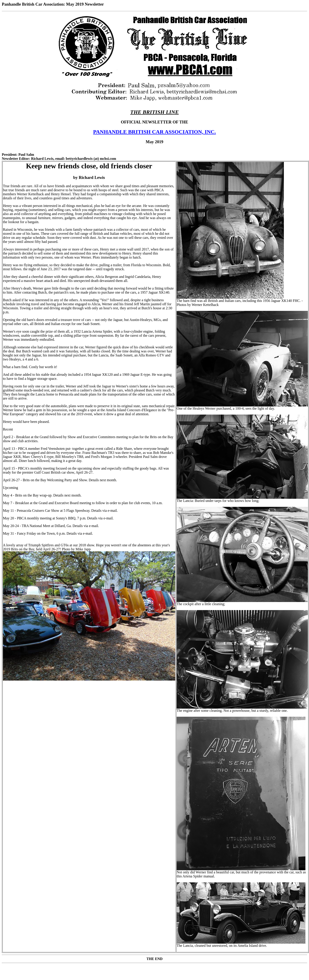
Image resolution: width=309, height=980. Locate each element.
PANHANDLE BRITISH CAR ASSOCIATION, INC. (154, 132)
